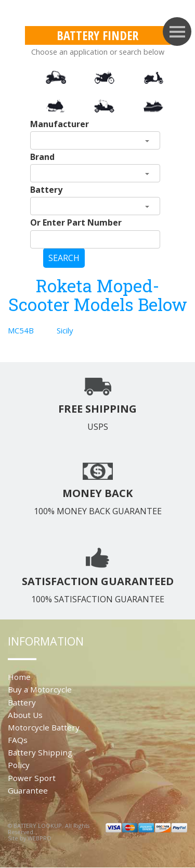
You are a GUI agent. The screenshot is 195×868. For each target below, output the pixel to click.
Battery (46, 190)
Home (19, 677)
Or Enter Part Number (76, 222)
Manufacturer (60, 124)
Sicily (65, 330)
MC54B (21, 330)
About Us (25, 715)
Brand (42, 157)
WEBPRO (40, 838)
